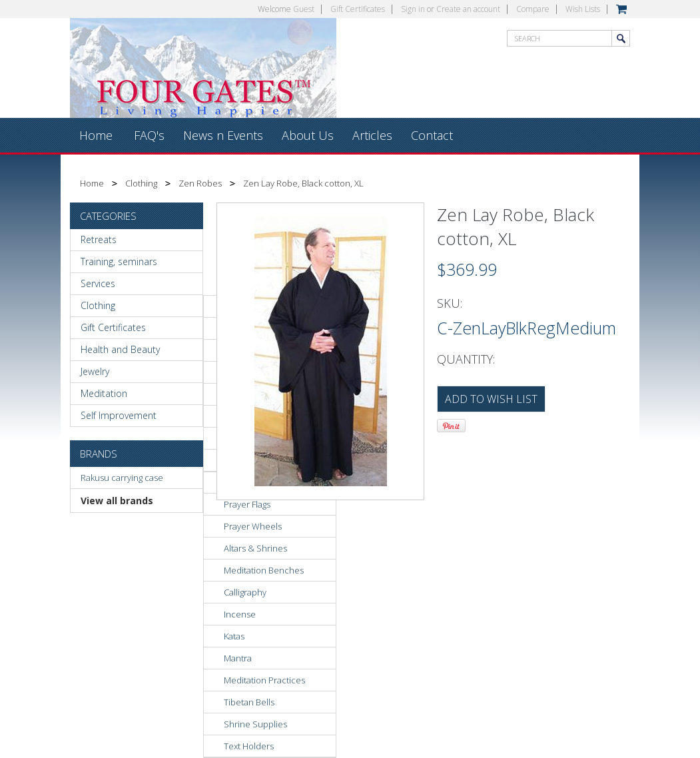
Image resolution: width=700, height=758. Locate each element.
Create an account (468, 9)
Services (98, 283)
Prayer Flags (247, 504)
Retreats (99, 239)
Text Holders (249, 746)
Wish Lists (583, 9)
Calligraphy (245, 592)
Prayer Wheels (253, 526)
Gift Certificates (358, 9)
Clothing (141, 183)
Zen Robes (200, 183)
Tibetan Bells (249, 702)
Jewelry (95, 371)
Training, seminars (119, 261)
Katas (234, 636)
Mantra (238, 658)
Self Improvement (119, 415)
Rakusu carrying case (122, 478)
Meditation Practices (264, 680)
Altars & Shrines (255, 548)
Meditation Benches (264, 570)
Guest (304, 9)
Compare (533, 9)
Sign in (413, 9)
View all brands (117, 501)
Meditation (104, 393)
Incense (240, 614)
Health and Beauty (120, 349)
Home (92, 183)
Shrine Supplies (255, 724)
